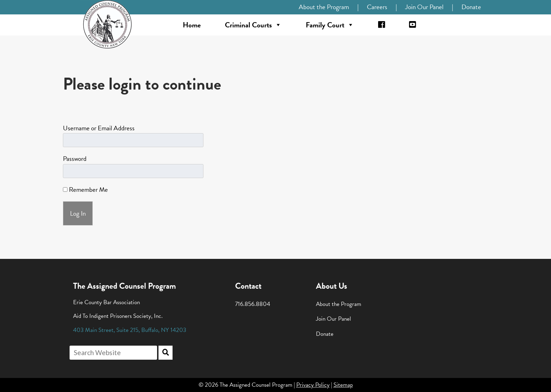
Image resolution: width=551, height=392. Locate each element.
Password (75, 159)
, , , (130, 330)
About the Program (324, 7)
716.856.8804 (253, 304)
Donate (471, 7)
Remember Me (85, 190)
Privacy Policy (313, 385)
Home (192, 25)
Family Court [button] (330, 25)
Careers (377, 7)
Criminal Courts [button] (253, 25)
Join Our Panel (424, 7)
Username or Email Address (99, 128)
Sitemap (343, 385)
